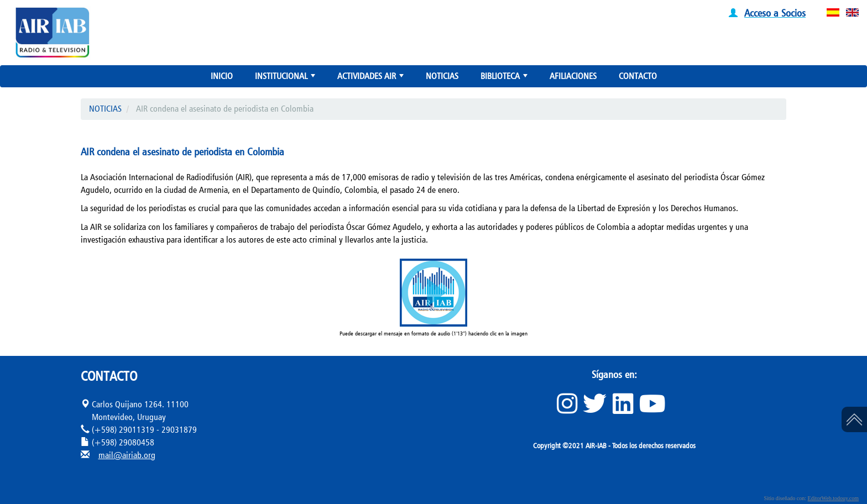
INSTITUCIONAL (286, 78)
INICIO (222, 76)
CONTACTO (638, 76)
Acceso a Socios (775, 13)
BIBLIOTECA (505, 78)
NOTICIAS (442, 76)
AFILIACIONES (573, 76)
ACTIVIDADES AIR (372, 78)
